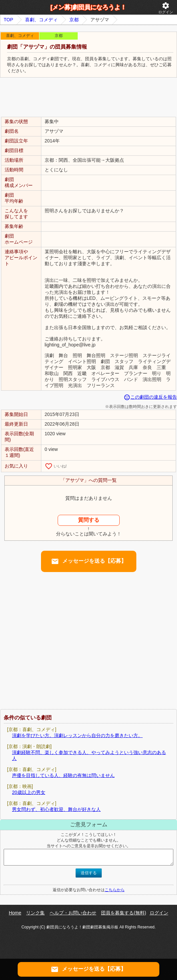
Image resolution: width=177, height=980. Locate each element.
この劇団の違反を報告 (150, 397)
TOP (8, 20)
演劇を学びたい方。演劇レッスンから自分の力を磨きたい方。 (77, 735)
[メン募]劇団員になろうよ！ (89, 7)
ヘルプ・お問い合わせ (73, 913)
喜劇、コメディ (41, 20)
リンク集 (35, 913)
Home (15, 913)
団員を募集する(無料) (123, 913)
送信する (89, 873)
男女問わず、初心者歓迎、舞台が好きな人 (56, 809)
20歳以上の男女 (29, 792)
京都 (74, 20)
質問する (89, 520)
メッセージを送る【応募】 (89, 561)
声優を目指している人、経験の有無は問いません (63, 775)
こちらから (115, 890)
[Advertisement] (89, 98)
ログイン (166, 8)
